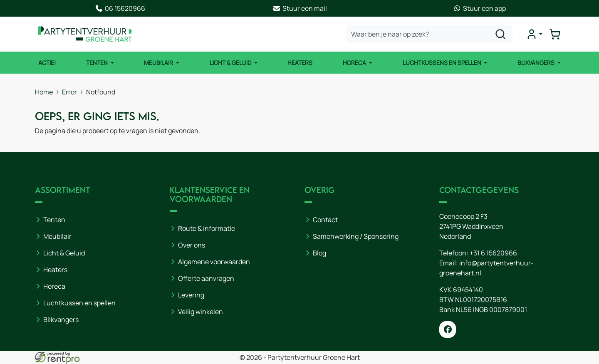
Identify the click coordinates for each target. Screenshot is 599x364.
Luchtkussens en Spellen (443, 63)
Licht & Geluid (231, 63)
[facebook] (448, 329)
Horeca (355, 63)
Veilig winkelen (200, 312)
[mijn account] (534, 34)
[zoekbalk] (429, 34)
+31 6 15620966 (493, 253)
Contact (325, 220)
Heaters (300, 63)
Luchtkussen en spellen (79, 303)
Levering (191, 295)
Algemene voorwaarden (214, 262)
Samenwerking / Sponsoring (356, 236)
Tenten (98, 63)
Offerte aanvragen (206, 278)
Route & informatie (207, 228)
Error (69, 92)
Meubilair (159, 63)
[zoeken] (500, 34)
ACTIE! (47, 63)
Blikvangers (537, 63)
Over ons (192, 245)
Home (44, 92)
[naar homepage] (85, 34)
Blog (319, 253)
